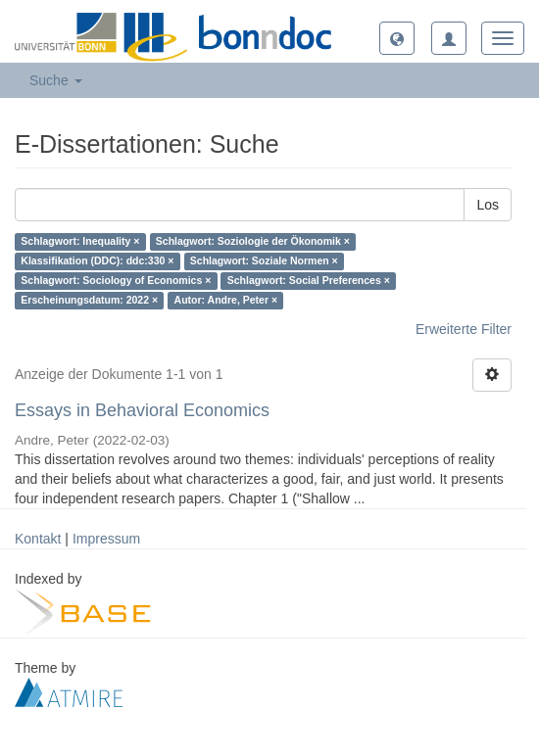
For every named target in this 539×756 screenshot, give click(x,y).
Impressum (106, 539)
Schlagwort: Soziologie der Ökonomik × (253, 242)
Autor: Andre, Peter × (226, 301)
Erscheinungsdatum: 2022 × (89, 301)
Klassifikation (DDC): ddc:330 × (97, 261)
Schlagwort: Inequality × (80, 242)
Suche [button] (56, 80)
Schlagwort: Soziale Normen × (264, 261)
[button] (397, 38)
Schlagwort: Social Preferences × (309, 281)
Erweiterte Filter (464, 329)
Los (488, 205)
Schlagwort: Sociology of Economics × (116, 281)
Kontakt (38, 539)
